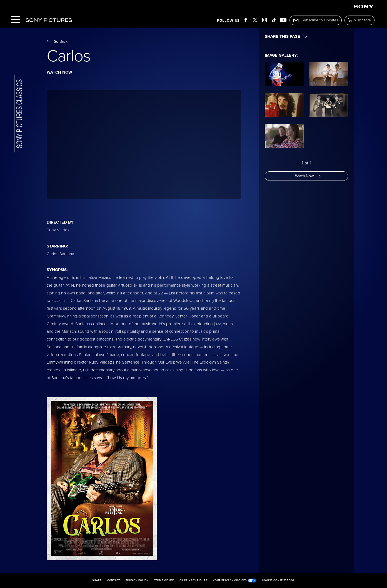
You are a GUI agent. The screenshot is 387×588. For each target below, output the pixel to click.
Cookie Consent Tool (278, 581)
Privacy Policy (137, 581)
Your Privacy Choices (235, 581)
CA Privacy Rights (193, 581)
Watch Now (308, 176)
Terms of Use (164, 581)
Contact (114, 581)
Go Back (57, 42)
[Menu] (16, 20)
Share (97, 581)
